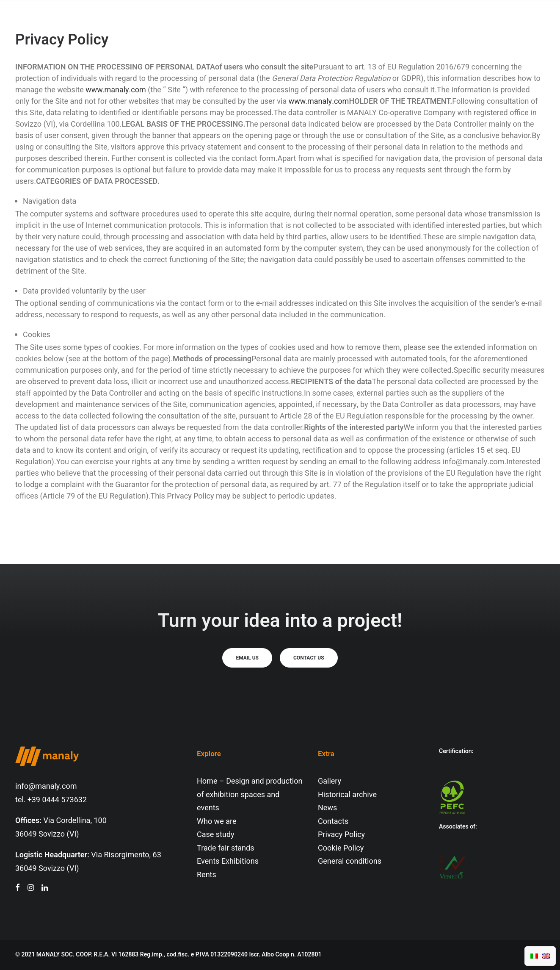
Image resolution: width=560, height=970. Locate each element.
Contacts (333, 822)
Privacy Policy (341, 835)
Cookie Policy (341, 848)
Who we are (217, 822)
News (327, 808)
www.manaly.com (116, 90)
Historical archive (347, 795)
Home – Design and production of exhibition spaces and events (250, 795)
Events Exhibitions (228, 861)
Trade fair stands (225, 848)
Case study (216, 835)
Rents (207, 875)
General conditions (350, 861)
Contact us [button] (309, 658)
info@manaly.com (46, 786)
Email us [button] (247, 658)
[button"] (18, 888)
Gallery (330, 781)
